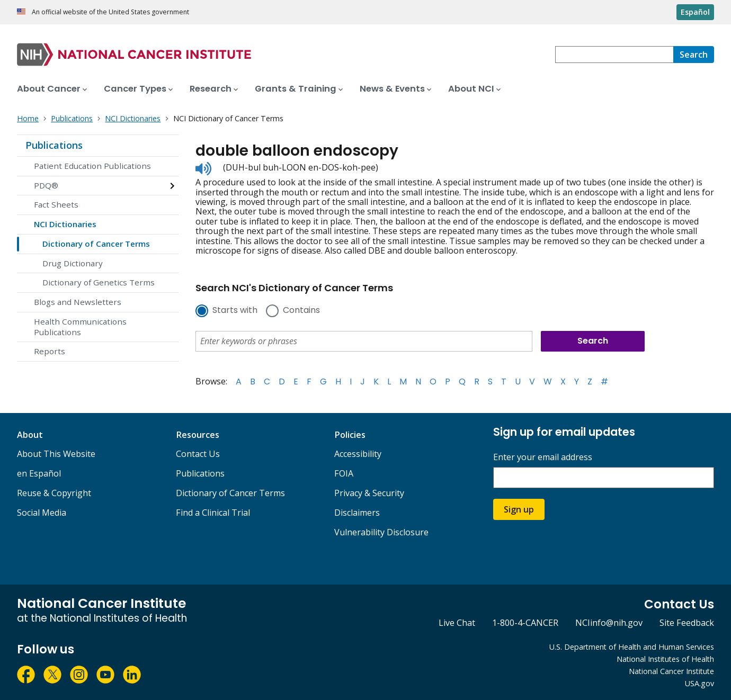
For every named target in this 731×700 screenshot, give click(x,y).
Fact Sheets (56, 204)
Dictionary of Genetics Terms (99, 282)
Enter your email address (543, 457)
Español (695, 12)
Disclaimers (357, 513)
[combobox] (614, 55)
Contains (301, 311)
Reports (50, 351)
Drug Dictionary (73, 263)
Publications (54, 145)
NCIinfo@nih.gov (609, 623)
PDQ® (46, 185)
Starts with (235, 311)
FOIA (344, 473)
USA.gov (699, 683)
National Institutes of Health (665, 659)
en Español (39, 473)
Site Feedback (687, 623)
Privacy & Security (369, 493)
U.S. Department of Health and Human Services (632, 647)
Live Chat (457, 623)
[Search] (694, 55)
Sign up (519, 509)
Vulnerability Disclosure (381, 532)
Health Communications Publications (80, 327)
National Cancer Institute (671, 671)
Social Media (42, 513)
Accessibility (358, 454)
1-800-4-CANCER (525, 623)
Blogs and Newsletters (78, 302)
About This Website (56, 454)
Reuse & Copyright (54, 493)
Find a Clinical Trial (213, 513)
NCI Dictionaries (65, 224)
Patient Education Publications (92, 166)
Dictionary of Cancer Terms (96, 244)
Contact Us (198, 454)
